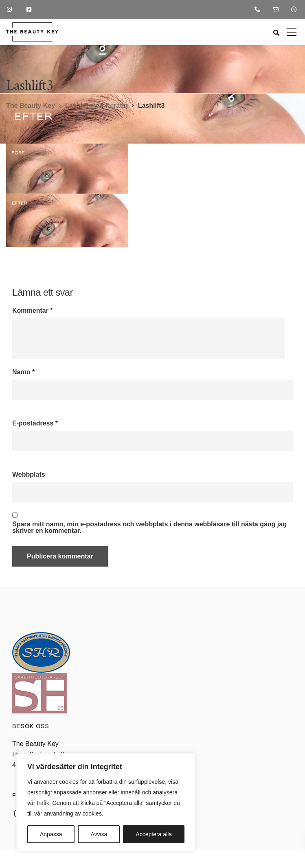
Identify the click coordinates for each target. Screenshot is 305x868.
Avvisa (99, 834)
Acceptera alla (154, 834)
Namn (23, 372)
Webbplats (29, 475)
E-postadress (35, 423)
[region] (106, 803)
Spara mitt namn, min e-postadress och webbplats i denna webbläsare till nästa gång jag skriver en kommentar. (149, 528)
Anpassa (51, 834)
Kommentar (33, 311)
